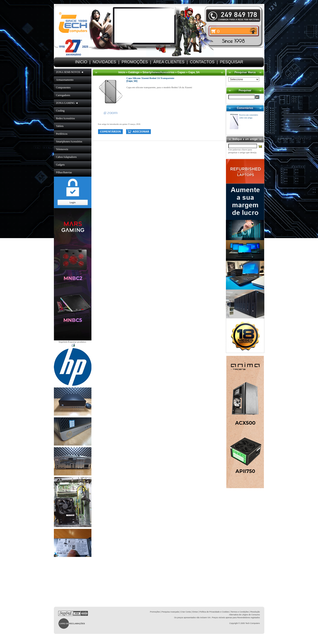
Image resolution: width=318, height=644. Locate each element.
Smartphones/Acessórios (69, 142)
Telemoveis (62, 149)
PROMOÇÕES (135, 62)
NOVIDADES (104, 62)
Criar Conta (186, 612)
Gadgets (60, 165)
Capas (181, 72)
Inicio (122, 72)
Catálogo (134, 72)
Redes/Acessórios (65, 118)
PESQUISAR (232, 62)
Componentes (63, 88)
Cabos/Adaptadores (66, 157)
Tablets (60, 126)
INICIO (81, 62)
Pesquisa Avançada (170, 612)
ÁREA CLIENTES (169, 62)
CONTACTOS (202, 62)
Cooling (60, 111)
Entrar (195, 612)
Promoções (155, 612)
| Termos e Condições (239, 612)
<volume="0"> (144, 26)
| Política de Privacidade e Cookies (213, 612)
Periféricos (62, 134)
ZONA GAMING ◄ (67, 103)
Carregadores (63, 95)
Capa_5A (194, 72)
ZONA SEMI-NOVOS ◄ (70, 72)
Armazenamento (65, 80)
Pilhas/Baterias (64, 172)
